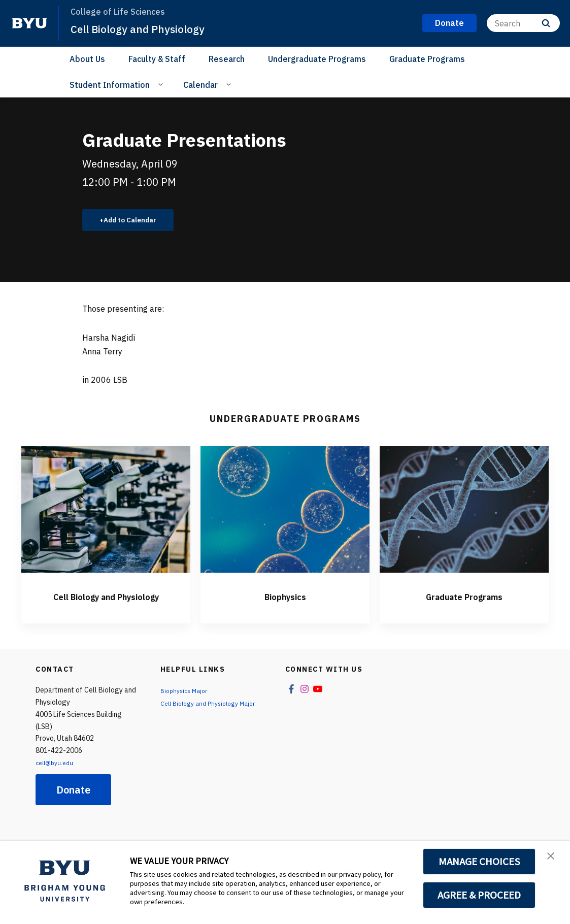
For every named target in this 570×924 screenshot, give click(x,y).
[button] (553, 859)
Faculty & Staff (157, 59)
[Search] (523, 23)
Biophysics (285, 598)
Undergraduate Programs (317, 59)
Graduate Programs (427, 59)
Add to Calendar (136, 221)
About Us (87, 59)
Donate (73, 808)
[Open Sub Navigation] (162, 84)
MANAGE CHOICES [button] (479, 862)
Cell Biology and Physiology (148, 28)
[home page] (29, 23)
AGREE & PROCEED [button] (479, 895)
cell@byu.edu (57, 781)
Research (227, 59)
